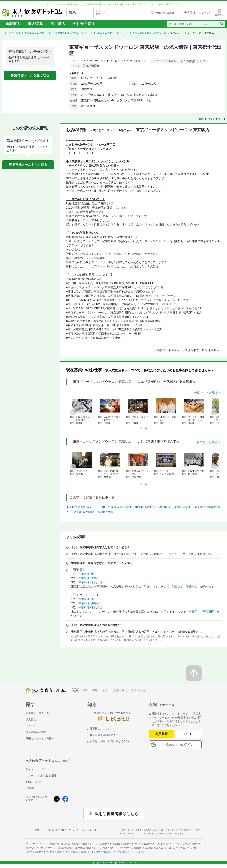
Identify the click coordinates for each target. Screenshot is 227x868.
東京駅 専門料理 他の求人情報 (93, 512)
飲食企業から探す (36, 732)
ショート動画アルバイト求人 (118, 852)
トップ (8, 33)
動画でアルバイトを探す (40, 739)
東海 (95, 690)
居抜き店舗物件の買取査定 (86, 848)
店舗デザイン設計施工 (121, 844)
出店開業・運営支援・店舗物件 (74, 844)
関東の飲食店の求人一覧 (38, 33)
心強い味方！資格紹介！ (101, 735)
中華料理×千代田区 (90, 582)
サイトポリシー (36, 830)
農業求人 (81, 852)
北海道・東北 (119, 690)
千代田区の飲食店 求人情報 (114, 507)
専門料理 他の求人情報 (175, 507)
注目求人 (58, 24)
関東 (18, 33)
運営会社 (31, 788)
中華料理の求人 (145, 507)
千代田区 (192, 586)
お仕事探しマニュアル (100, 729)
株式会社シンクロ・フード (140, 834)
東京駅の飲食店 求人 (79, 507)
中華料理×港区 (88, 574)
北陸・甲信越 (139, 690)
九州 (104, 690)
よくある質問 (48, 776)
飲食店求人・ (161, 844)
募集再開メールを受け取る (30, 75)
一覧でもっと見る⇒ (207, 393)
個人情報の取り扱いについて (63, 830)
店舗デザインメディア (52, 852)
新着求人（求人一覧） (39, 713)
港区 (147, 586)
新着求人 (13, 24)
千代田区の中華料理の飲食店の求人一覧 (145, 33)
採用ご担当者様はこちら (116, 813)
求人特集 (35, 24)
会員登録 (161, 734)
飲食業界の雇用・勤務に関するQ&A (108, 741)
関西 (86, 690)
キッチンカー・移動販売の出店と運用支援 (142, 848)
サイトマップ (89, 830)
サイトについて (35, 769)
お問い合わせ (33, 782)
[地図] (148, 100)
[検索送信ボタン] (221, 24)
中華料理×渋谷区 (89, 578)
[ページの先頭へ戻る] (194, 673)
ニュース (31, 776)
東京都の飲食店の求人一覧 (69, 33)
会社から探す (84, 24)
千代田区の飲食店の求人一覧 (103, 33)
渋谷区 (176, 586)
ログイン (189, 734)
